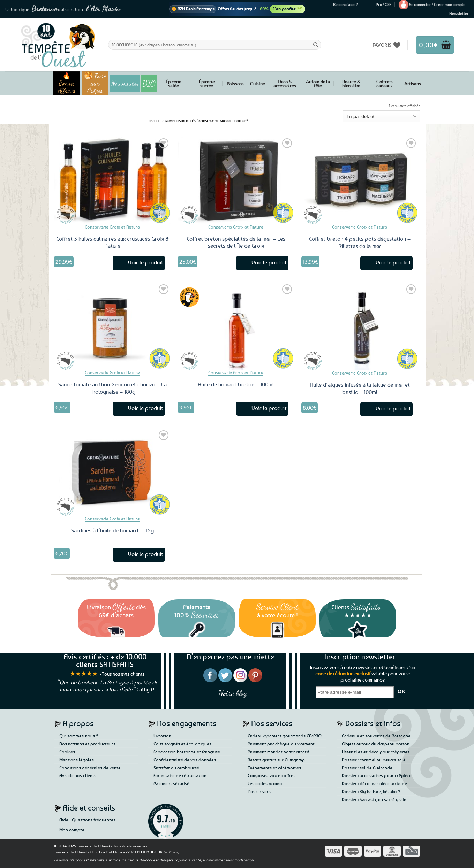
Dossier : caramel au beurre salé (374, 760)
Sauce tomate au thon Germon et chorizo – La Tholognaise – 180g (112, 388)
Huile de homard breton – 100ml (236, 384)
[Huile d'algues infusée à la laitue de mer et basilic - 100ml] (360, 326)
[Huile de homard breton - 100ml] (236, 326)
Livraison (162, 736)
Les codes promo (265, 783)
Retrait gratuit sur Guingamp (276, 760)
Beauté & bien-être (351, 84)
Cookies (67, 752)
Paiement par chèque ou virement (281, 744)
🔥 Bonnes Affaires (67, 83)
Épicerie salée (174, 84)
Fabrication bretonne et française (187, 752)
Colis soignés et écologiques (182, 744)
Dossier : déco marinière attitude (374, 783)
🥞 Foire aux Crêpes (95, 83)
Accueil (155, 121)
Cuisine (258, 84)
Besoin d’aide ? (345, 4)
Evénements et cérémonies (274, 768)
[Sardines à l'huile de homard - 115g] (112, 472)
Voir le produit (146, 262)
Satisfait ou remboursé (176, 768)
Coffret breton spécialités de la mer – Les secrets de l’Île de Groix (236, 242)
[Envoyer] (315, 45)
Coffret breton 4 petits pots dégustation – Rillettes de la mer (360, 242)
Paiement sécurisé (171, 783)
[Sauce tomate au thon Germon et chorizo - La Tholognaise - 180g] (112, 326)
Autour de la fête (318, 84)
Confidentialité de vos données (185, 760)
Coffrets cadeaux (385, 84)
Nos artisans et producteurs (87, 744)
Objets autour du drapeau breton (376, 744)
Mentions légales (77, 760)
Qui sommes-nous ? (79, 736)
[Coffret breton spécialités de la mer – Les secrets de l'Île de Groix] (236, 180)
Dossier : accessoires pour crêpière (377, 775)
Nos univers (259, 791)
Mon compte (72, 830)
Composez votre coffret (271, 775)
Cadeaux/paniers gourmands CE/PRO (285, 736)
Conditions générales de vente (90, 768)
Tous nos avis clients (123, 674)
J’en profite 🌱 (288, 9)
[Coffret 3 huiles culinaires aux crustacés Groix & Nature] (112, 180)
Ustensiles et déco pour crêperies (376, 752)
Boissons (235, 84)
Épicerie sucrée (207, 84)
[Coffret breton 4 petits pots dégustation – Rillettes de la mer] (360, 180)
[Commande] (382, 117)
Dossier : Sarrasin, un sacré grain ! (375, 799)
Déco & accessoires (285, 84)
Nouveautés (125, 84)
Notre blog (233, 693)
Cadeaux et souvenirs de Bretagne (376, 736)
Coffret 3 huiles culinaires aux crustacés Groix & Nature (112, 242)
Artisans (412, 84)
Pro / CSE (383, 4)
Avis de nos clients (78, 775)
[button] (437, 5)
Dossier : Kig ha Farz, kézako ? (371, 791)
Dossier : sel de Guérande (367, 768)
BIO (149, 83)
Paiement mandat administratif (278, 752)
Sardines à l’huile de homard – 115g (112, 530)
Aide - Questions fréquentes (87, 820)
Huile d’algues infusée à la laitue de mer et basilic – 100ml (360, 388)
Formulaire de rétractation (180, 775)
